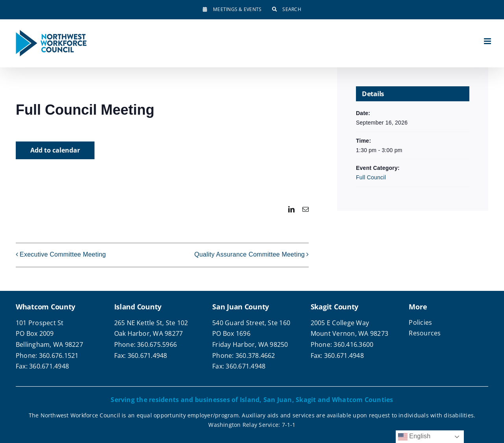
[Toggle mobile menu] (488, 41)
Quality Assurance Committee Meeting (249, 255)
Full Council (371, 177)
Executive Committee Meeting (63, 255)
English (414, 437)
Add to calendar (55, 150)
